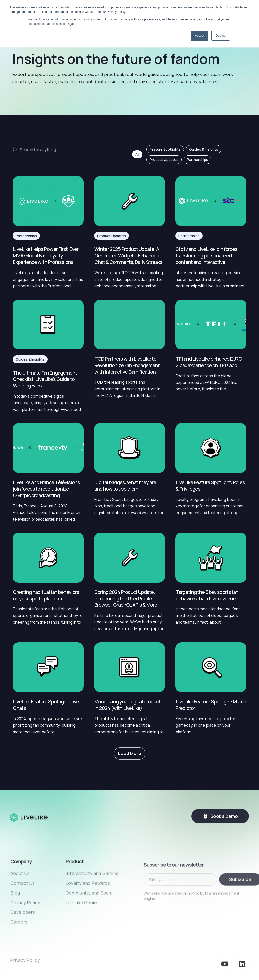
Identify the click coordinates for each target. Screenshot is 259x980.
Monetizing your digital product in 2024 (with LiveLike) (127, 705)
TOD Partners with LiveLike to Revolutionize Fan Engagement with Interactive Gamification (127, 365)
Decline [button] (221, 36)
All (137, 154)
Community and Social (90, 921)
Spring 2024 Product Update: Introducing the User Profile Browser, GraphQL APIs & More (126, 599)
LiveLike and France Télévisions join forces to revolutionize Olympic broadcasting (46, 489)
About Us (20, 901)
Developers (23, 940)
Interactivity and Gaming (92, 901)
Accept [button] (199, 36)
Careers (19, 950)
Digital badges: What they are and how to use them (125, 486)
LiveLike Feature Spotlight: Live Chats (46, 705)
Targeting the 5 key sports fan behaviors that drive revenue (207, 595)
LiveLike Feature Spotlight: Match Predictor (211, 705)
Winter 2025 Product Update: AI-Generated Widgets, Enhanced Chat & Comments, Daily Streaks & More (128, 256)
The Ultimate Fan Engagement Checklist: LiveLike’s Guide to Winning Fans (45, 379)
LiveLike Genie (81, 930)
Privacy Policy (25, 930)
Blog (15, 921)
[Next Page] (130, 754)
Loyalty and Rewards (88, 911)
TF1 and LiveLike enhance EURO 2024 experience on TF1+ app (209, 362)
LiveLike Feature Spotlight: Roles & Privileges (210, 486)
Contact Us (23, 911)
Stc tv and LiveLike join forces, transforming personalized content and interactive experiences (207, 256)
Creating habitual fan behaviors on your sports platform (46, 595)
